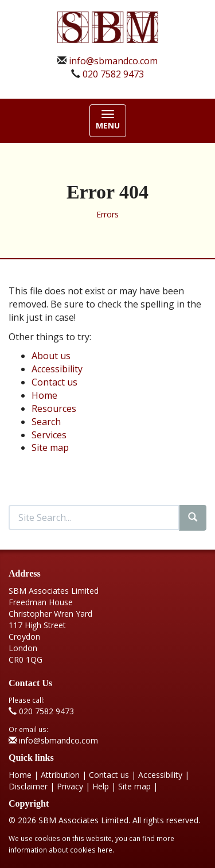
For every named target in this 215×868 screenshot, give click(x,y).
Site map (50, 447)
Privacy (70, 786)
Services (49, 435)
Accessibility (57, 369)
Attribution (60, 775)
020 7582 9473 (113, 74)
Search (46, 422)
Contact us (54, 382)
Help (101, 786)
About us (51, 356)
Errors (107, 214)
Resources (54, 408)
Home (44, 395)
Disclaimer (28, 786)
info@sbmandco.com (113, 61)
